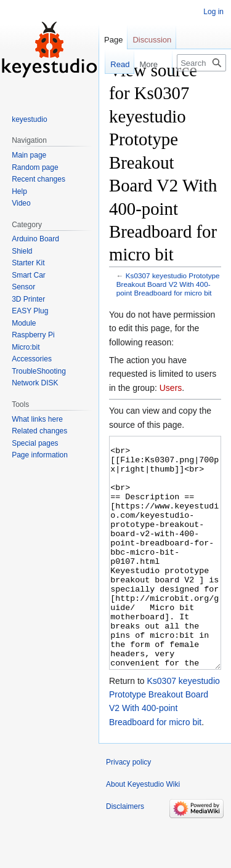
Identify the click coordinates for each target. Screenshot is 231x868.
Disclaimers (125, 853)
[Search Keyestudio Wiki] (201, 63)
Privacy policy (128, 808)
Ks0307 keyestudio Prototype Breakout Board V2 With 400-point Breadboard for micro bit (168, 284)
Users (171, 388)
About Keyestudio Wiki (143, 830)
